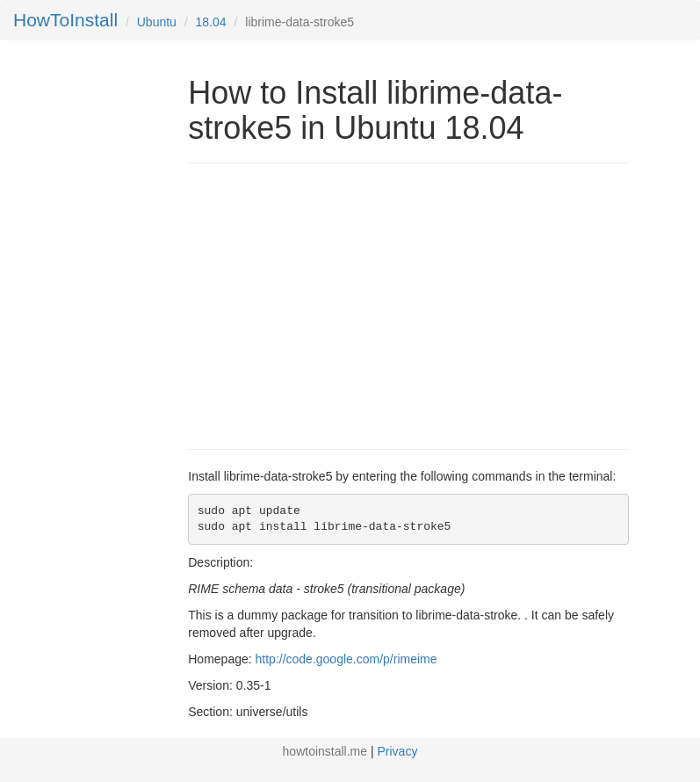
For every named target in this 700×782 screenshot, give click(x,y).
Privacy (398, 751)
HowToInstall (65, 20)
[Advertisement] (336, 304)
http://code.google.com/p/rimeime (346, 659)
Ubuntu (157, 22)
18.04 (211, 22)
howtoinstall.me (325, 751)
